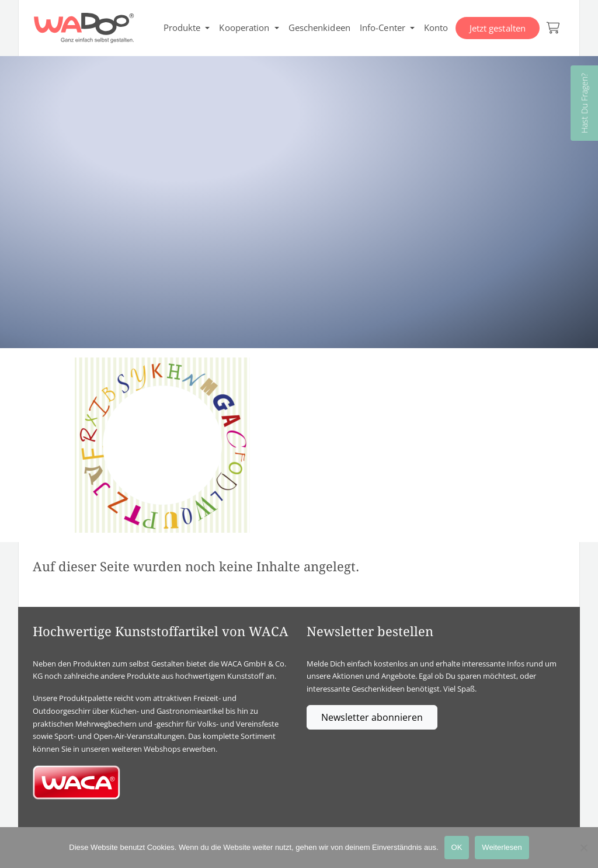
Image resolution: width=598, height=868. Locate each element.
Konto (436, 27)
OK (457, 847)
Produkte (182, 27)
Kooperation (244, 27)
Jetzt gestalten (498, 28)
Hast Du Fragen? (584, 103)
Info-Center (383, 27)
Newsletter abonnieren (372, 717)
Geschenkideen (319, 27)
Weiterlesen (502, 847)
